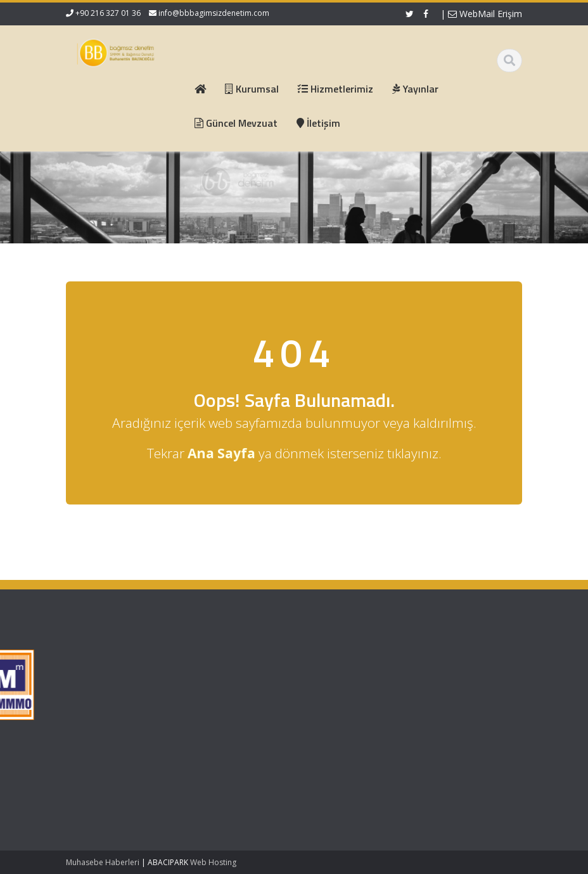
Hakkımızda (191, 672)
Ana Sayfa (189, 660)
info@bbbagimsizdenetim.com (214, 13)
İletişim (182, 707)
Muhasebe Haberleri (103, 862)
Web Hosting (213, 862)
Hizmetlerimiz (195, 683)
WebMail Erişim (485, 14)
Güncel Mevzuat (200, 695)
